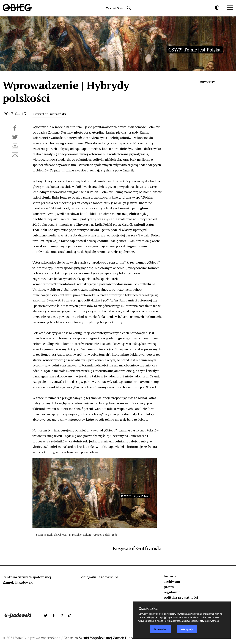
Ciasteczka (148, 609)
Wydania (114, 8)
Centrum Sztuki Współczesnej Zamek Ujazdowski (104, 638)
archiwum (172, 581)
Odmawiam (161, 629)
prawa (169, 587)
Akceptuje (187, 629)
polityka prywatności (181, 597)
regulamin (172, 592)
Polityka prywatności (209, 621)
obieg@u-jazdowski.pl (100, 577)
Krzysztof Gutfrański (49, 114)
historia (170, 576)
